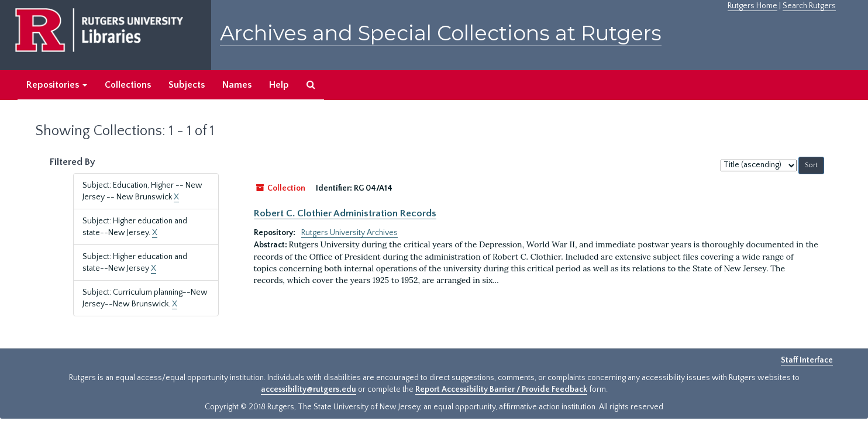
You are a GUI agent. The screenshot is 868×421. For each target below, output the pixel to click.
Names (237, 85)
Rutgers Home (752, 6)
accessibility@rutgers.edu (309, 389)
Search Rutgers (809, 6)
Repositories (57, 85)
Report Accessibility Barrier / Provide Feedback (501, 389)
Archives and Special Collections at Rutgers (441, 33)
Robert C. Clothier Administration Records (345, 213)
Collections (128, 85)
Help (279, 85)
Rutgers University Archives (349, 233)
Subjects (187, 85)
